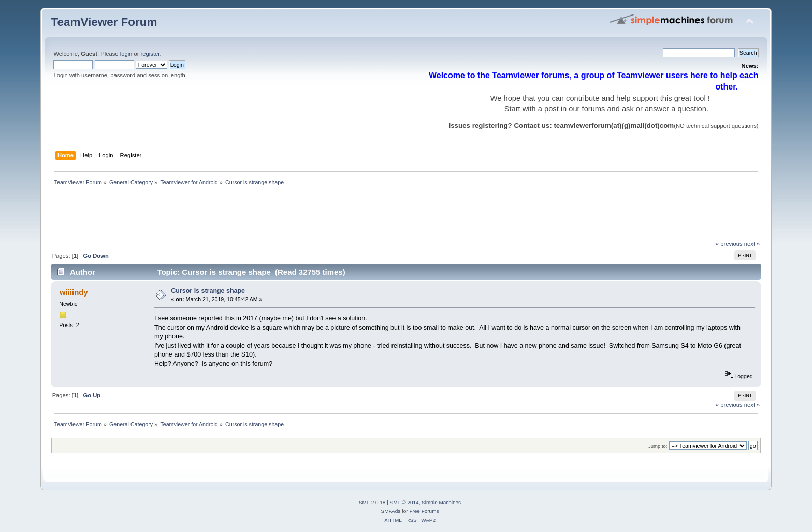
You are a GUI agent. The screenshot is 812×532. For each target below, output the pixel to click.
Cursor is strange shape (208, 291)
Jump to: (658, 446)
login (126, 54)
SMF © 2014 (404, 502)
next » (752, 244)
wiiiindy (74, 292)
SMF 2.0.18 (372, 502)
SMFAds (391, 511)
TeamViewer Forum (104, 22)
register (150, 54)
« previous (729, 244)
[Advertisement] (239, 216)
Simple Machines (441, 502)
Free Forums (424, 511)
